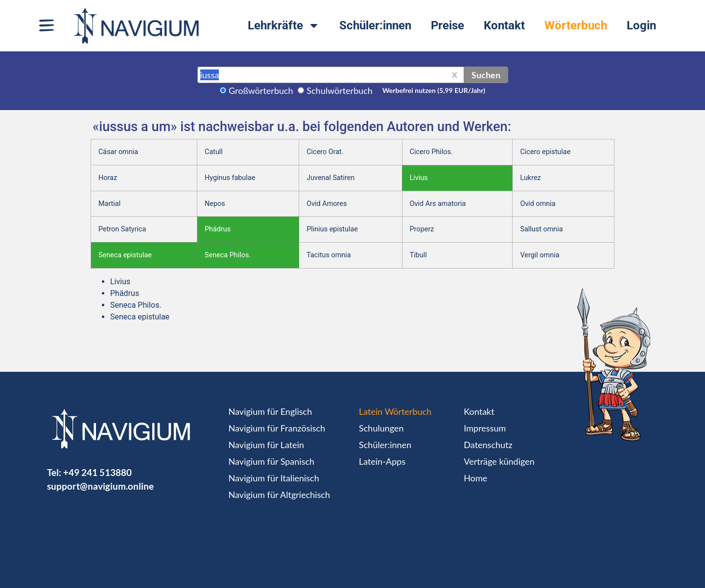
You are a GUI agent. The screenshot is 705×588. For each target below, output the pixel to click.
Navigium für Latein (266, 445)
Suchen (486, 75)
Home (475, 478)
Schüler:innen (375, 25)
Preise (447, 25)
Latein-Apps (382, 461)
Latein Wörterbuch (395, 411)
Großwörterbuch (261, 90)
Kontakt (504, 25)
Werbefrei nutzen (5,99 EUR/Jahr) (434, 90)
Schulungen (381, 428)
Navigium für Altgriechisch (279, 495)
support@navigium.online (100, 486)
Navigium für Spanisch (272, 461)
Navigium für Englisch (270, 411)
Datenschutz (488, 445)
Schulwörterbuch (340, 90)
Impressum (485, 428)
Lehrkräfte (284, 25)
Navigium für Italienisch (274, 478)
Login (641, 25)
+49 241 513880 (97, 472)
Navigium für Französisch (277, 428)
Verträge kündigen (499, 461)
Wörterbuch (576, 25)
